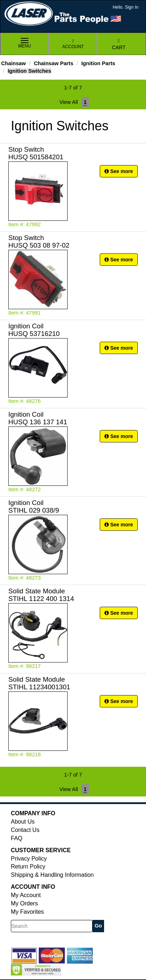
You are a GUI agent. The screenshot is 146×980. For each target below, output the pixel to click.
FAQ (17, 838)
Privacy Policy (29, 859)
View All (68, 102)
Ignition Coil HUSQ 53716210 (34, 330)
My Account (26, 895)
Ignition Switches (29, 71)
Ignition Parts (98, 63)
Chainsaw (13, 63)
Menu (25, 43)
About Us (23, 822)
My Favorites (27, 912)
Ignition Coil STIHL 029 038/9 (34, 506)
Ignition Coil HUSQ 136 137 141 (38, 418)
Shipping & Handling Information (52, 875)
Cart (119, 44)
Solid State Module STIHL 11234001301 (39, 683)
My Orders (24, 903)
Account (73, 44)
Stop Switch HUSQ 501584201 (36, 153)
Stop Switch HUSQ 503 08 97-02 (39, 241)
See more (119, 171)
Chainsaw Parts (54, 63)
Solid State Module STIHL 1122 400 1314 (41, 595)
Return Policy (28, 867)
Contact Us (25, 830)
